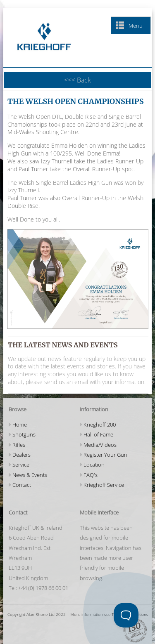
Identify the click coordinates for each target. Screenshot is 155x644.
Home (20, 425)
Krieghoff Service (104, 485)
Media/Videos (100, 445)
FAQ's (91, 475)
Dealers (21, 455)
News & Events (30, 475)
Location (94, 465)
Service (21, 465)
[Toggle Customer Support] (126, 615)
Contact (22, 485)
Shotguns (24, 434)
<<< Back (77, 80)
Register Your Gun (105, 455)
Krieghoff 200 (100, 425)
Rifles (19, 445)
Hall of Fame (98, 434)
